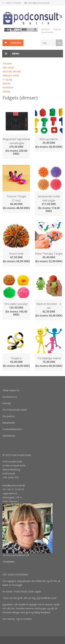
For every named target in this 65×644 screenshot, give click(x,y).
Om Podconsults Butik (15, 410)
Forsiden (7, 63)
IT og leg (7, 79)
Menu (11, 54)
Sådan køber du (11, 390)
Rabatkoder (9, 423)
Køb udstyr (8, 67)
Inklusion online (11, 75)
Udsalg (6, 91)
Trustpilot (8, 562)
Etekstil (6, 83)
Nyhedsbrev (9, 436)
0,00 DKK (16, 43)
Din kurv (45, 29)
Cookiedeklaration (12, 429)
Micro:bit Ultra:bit (12, 71)
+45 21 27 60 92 (13, 3)
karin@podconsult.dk (39, 3)
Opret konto (47, 32)
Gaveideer (8, 87)
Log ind (57, 29)
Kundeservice (10, 397)
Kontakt (7, 403)
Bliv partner (9, 416)
